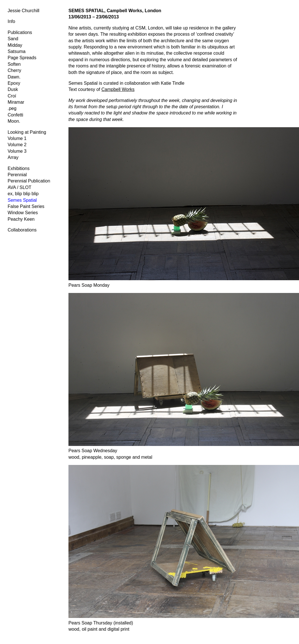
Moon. (14, 121)
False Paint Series (26, 206)
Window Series (23, 213)
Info (11, 21)
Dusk (13, 89)
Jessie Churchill (23, 11)
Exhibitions (19, 168)
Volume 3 (17, 151)
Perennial (17, 175)
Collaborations (22, 230)
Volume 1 (17, 138)
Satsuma (17, 51)
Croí (12, 96)
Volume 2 (17, 145)
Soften (14, 64)
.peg (12, 108)
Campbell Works (118, 89)
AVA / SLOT (20, 187)
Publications (20, 32)
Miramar (16, 102)
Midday (15, 45)
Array (13, 157)
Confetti (15, 115)
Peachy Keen (21, 219)
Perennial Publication (29, 181)
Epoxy (14, 83)
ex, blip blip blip (23, 194)
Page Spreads (22, 58)
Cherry (14, 70)
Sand (13, 39)
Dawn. (14, 77)
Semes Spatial (22, 200)
